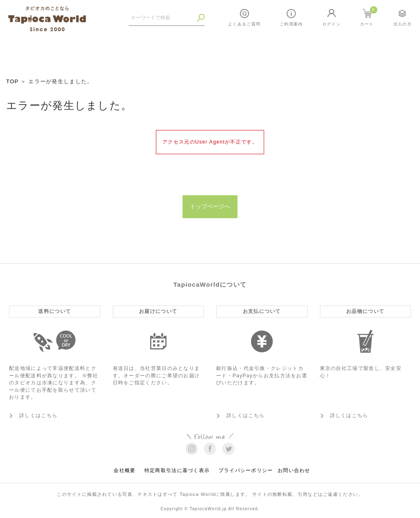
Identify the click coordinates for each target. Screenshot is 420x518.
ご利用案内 (291, 24)
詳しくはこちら (38, 413)
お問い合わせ (294, 469)
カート (369, 16)
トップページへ (210, 206)
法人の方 (403, 24)
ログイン (332, 24)
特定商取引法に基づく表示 (177, 469)
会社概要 (124, 469)
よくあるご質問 (244, 24)
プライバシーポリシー (246, 469)
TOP (12, 81)
